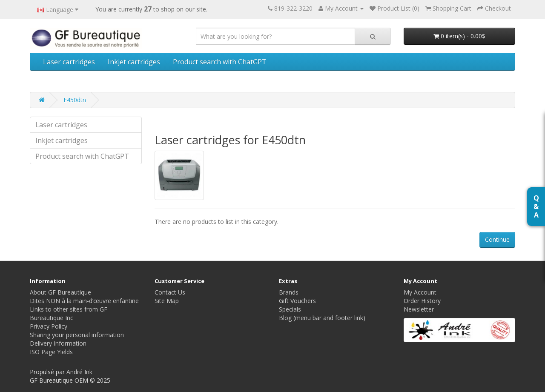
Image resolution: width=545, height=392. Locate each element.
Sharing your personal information (77, 335)
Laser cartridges (69, 62)
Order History (422, 301)
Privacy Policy (49, 326)
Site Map (167, 301)
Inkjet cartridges (134, 62)
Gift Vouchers (297, 301)
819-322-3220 (293, 8)
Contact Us (170, 292)
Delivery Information (58, 343)
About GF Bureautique (60, 292)
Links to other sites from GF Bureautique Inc (69, 313)
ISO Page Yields (51, 352)
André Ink (79, 372)
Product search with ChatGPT (220, 62)
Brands (289, 292)
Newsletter (419, 309)
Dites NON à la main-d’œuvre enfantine (84, 301)
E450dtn (75, 100)
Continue (497, 239)
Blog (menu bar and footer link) (322, 318)
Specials (290, 309)
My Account (420, 292)
